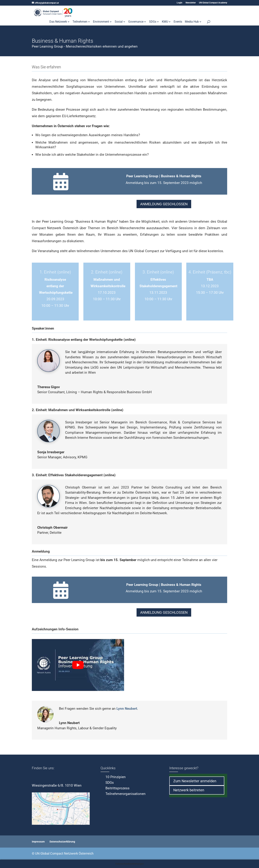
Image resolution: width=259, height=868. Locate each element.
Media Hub (192, 22)
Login (180, 3)
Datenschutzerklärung (62, 842)
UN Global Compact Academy (213, 3)
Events (178, 22)
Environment (101, 22)
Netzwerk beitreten (189, 790)
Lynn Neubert (127, 709)
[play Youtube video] (78, 665)
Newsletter (191, 3)
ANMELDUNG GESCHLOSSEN (164, 204)
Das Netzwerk (58, 22)
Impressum (38, 842)
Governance (136, 22)
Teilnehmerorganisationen (126, 794)
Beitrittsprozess (117, 788)
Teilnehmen (80, 22)
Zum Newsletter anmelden (195, 781)
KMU (165, 22)
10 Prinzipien (116, 777)
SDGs (153, 22)
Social (119, 22)
